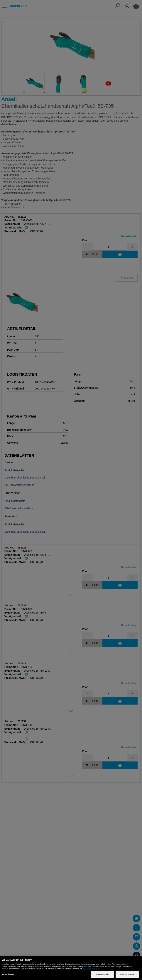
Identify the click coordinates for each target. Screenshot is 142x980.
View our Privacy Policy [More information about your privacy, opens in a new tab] (91, 969)
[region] (71, 968)
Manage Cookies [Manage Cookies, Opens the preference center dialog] (8, 974)
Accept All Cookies (103, 974)
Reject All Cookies (127, 974)
